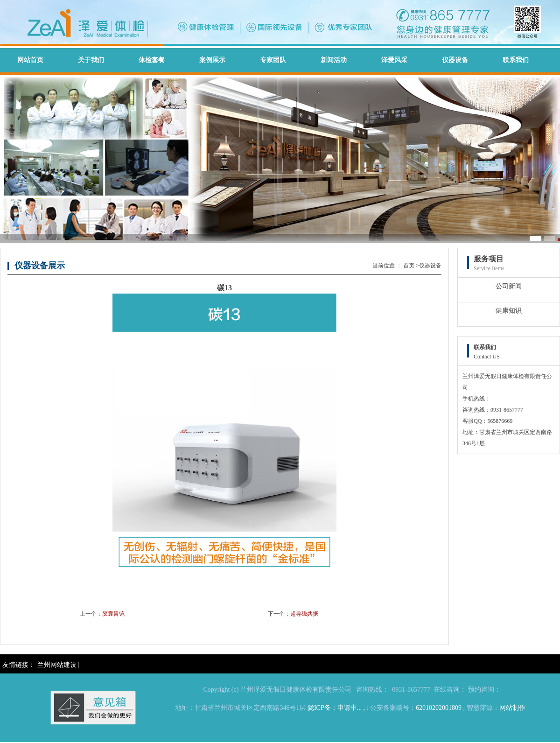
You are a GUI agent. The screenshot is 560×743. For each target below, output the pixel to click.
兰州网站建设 (57, 665)
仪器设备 (455, 60)
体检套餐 (152, 60)
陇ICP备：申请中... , (336, 708)
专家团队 (273, 60)
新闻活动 (334, 60)
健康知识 (509, 311)
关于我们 (91, 60)
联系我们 (516, 60)
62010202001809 (439, 708)
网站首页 (30, 60)
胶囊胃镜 (113, 614)
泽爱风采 (394, 60)
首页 (409, 266)
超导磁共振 (304, 614)
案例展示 (212, 60)
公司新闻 (509, 286)
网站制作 (512, 708)
